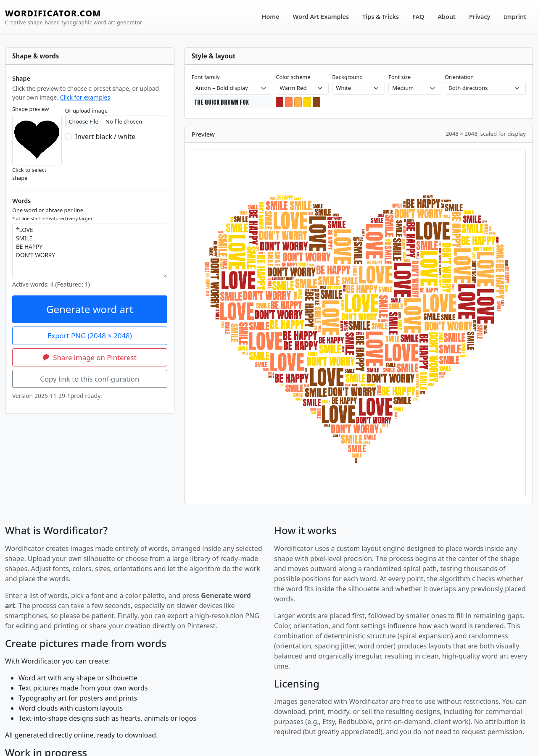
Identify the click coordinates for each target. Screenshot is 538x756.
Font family (206, 77)
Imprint (515, 17)
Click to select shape (29, 174)
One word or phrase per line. (52, 214)
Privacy (480, 17)
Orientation (459, 77)
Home (271, 17)
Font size (400, 77)
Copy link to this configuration (90, 379)
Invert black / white (105, 137)
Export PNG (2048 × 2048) (90, 336)
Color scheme (293, 77)
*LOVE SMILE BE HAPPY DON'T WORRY (90, 251)
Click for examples (85, 97)
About (447, 17)
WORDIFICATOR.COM (74, 17)
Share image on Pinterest (90, 357)
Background (347, 77)
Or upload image (86, 111)
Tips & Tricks (381, 17)
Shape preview (30, 109)
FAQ (418, 17)
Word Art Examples (321, 17)
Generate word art (90, 309)
